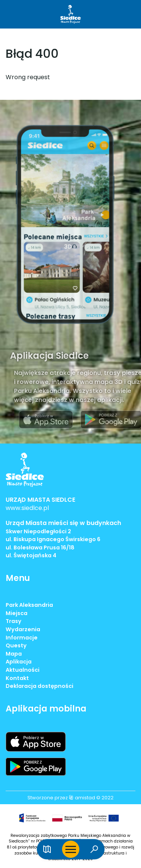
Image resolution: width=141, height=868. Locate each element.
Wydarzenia (23, 629)
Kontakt (17, 678)
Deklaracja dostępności (39, 686)
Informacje (22, 638)
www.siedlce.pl (27, 508)
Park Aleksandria (29, 605)
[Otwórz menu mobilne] (71, 849)
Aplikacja (19, 662)
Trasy (14, 621)
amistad (82, 798)
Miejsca (17, 613)
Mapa (14, 654)
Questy (16, 645)
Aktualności (23, 670)
